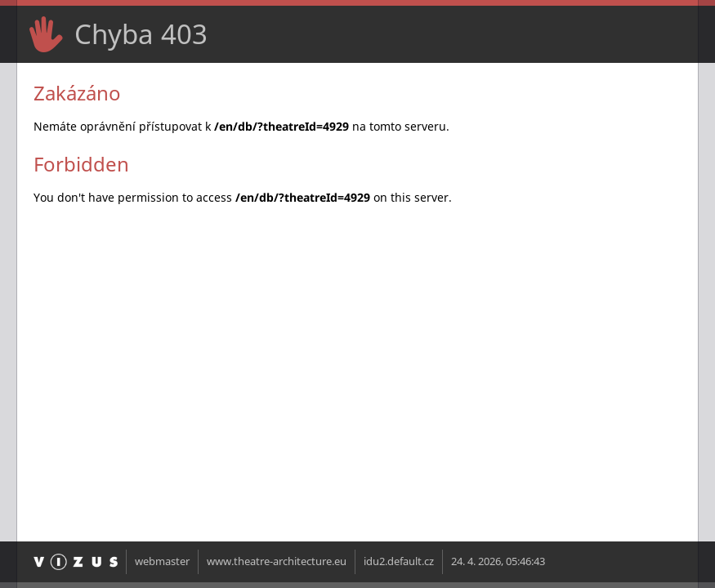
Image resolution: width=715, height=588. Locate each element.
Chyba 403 (141, 34)
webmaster (162, 561)
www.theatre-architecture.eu (277, 561)
